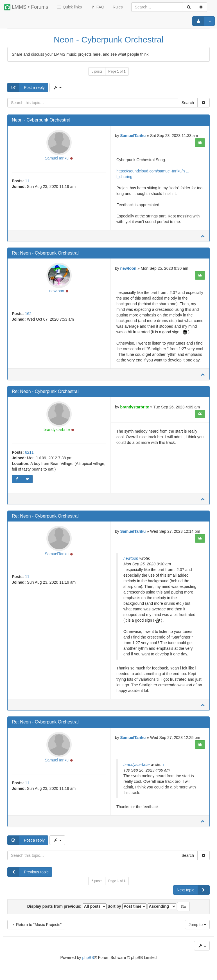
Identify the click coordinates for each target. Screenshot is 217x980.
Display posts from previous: (67, 906)
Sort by (127, 906)
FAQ (97, 7)
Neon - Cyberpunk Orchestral (108, 40)
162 (28, 314)
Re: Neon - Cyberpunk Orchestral (45, 253)
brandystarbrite (57, 430)
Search (188, 103)
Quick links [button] (69, 7)
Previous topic (28, 872)
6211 (29, 452)
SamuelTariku (57, 158)
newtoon (57, 291)
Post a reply (26, 87)
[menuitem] (118, 7)
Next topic (193, 890)
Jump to (197, 925)
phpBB (88, 957)
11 (27, 181)
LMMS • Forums (26, 7)
